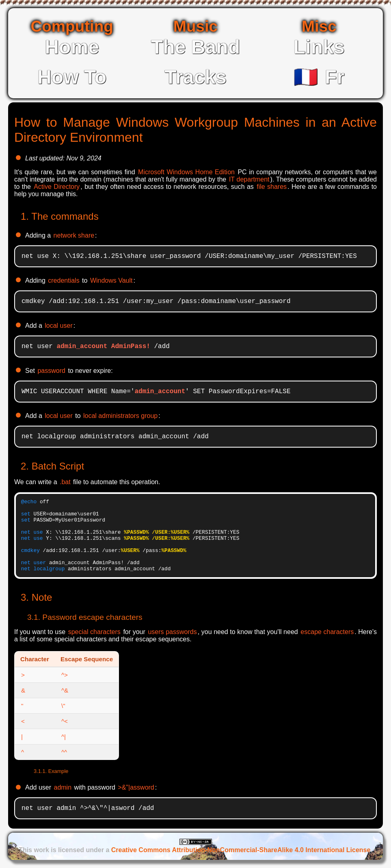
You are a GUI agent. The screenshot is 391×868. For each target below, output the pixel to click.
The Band (195, 47)
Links (319, 47)
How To (72, 77)
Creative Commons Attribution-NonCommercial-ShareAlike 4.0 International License (241, 850)
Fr (319, 77)
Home (72, 47)
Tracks (195, 77)
